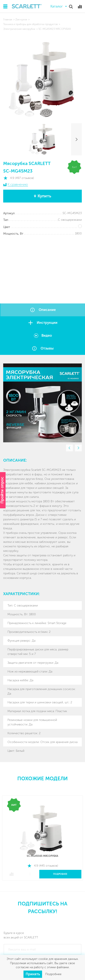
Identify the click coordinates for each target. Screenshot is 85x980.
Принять (33, 974)
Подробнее (60, 874)
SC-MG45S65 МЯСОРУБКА (43, 856)
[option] (42, 403)
